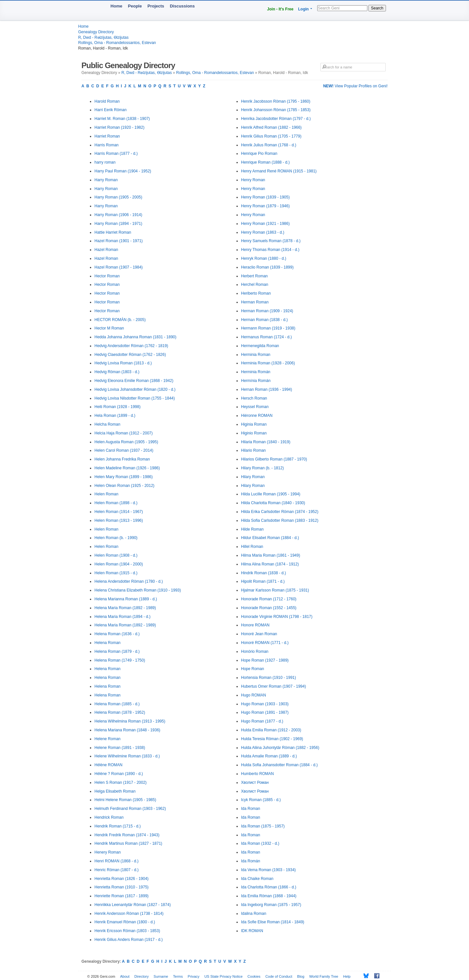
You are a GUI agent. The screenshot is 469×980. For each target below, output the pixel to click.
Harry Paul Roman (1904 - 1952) (123, 171)
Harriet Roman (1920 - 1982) (119, 127)
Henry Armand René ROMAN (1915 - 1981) (279, 171)
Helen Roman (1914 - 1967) (119, 512)
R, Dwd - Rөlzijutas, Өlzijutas (103, 37)
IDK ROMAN (252, 931)
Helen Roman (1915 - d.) (116, 573)
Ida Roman (251, 809)
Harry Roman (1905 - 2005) (118, 197)
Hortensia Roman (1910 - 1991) (269, 678)
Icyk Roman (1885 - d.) (261, 800)
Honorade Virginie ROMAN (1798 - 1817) (277, 617)
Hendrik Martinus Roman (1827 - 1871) (128, 843)
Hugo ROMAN (254, 695)
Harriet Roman (107, 136)
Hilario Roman (253, 450)
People (135, 6)
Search (377, 8)
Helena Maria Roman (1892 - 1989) (125, 608)
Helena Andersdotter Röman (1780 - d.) (129, 581)
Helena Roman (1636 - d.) (117, 634)
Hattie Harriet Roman (113, 232)
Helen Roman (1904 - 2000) (119, 564)
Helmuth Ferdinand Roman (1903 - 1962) (130, 809)
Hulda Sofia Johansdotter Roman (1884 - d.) (279, 765)
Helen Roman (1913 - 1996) (119, 520)
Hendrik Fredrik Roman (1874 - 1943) (127, 835)
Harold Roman (107, 101)
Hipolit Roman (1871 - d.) (263, 581)
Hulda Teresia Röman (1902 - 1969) (272, 739)
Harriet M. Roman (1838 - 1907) (122, 119)
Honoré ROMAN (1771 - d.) (265, 643)
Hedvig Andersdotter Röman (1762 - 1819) (131, 346)
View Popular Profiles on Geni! (355, 86)
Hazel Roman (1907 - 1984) (119, 267)
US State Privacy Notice (223, 976)
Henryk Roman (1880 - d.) (264, 258)
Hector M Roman (109, 328)
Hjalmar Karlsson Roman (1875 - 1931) (275, 590)
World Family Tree (324, 976)
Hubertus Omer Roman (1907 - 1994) (273, 686)
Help (347, 976)
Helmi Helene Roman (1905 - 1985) (125, 800)
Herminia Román (256, 372)
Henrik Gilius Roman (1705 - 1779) (271, 136)
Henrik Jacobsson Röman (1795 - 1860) (276, 101)
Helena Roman (107, 643)
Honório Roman (255, 651)
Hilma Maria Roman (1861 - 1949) (270, 555)
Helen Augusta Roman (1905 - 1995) (126, 442)
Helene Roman (107, 739)
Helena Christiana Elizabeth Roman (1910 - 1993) (138, 590)
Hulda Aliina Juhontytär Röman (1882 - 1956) (280, 748)
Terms (178, 976)
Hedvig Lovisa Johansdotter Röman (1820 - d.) (135, 389)
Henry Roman (253, 180)
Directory (142, 976)
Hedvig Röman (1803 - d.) (117, 372)
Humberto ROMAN (257, 774)
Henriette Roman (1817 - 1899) (121, 896)
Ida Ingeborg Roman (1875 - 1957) (271, 905)
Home (116, 6)
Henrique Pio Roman (259, 154)
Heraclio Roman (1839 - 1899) (267, 267)
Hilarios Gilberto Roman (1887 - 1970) (274, 459)
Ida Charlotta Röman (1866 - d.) (269, 887)
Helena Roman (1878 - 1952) (120, 712)
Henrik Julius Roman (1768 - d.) (269, 145)
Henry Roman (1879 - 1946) (265, 206)
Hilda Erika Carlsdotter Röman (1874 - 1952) (280, 512)
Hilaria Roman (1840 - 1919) (266, 442)
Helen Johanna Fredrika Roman (122, 459)
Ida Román (251, 861)
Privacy (193, 976)
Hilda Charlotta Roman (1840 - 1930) (273, 503)
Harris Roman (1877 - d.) (116, 154)
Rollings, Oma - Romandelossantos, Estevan (117, 43)
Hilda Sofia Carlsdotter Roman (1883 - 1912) (280, 520)
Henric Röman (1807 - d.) (116, 870)
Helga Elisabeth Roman (115, 791)
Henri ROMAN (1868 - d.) (116, 861)
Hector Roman (107, 276)
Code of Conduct (279, 976)
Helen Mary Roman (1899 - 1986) (124, 477)
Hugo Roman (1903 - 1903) (265, 704)
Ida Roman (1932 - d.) (260, 843)
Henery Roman (108, 852)
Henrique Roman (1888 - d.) (265, 162)
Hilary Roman (253, 477)
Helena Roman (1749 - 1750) (120, 660)
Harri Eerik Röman (111, 110)
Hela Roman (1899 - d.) (115, 416)
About (125, 976)
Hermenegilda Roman (260, 346)
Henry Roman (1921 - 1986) (265, 224)
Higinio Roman (254, 433)
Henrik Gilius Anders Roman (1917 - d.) (128, 940)
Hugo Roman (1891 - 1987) (265, 712)
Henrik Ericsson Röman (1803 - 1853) (127, 931)
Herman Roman (255, 302)
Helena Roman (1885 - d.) (117, 704)
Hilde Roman (252, 529)
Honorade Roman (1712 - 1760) (269, 599)
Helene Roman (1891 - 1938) (120, 748)
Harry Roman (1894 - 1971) (118, 224)
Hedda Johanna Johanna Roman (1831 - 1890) (135, 337)
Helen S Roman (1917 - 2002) (121, 783)
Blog (301, 976)
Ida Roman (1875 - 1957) (263, 826)
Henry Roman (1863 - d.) (263, 232)
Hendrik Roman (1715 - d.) (118, 826)
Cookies (254, 976)
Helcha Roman (107, 424)
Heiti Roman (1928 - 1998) (117, 407)
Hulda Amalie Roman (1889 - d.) (269, 756)
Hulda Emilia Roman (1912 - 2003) (271, 730)
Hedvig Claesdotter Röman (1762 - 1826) (130, 355)
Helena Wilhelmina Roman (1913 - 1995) (130, 721)
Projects (156, 6)
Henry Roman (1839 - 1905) (265, 197)
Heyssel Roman (255, 407)
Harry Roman (106, 180)
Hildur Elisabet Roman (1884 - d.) (270, 538)
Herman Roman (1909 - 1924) (267, 311)
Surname (161, 976)
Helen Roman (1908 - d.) (116, 555)
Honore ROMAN (255, 625)
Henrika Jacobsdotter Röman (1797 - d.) (276, 119)
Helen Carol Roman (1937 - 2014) (124, 450)
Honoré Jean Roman (259, 634)
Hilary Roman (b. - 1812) (262, 468)
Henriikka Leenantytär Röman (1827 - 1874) (133, 905)
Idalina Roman (254, 914)
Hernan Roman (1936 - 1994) (267, 389)
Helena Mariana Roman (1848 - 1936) (127, 730)
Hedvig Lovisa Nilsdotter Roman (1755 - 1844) (135, 398)
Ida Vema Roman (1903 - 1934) (268, 870)
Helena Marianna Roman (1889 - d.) (126, 599)
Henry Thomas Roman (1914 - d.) (270, 250)
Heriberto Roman (256, 293)
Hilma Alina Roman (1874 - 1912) (270, 564)
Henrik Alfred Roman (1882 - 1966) (271, 127)
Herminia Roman (256, 355)
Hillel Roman (252, 547)
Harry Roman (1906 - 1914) (118, 215)
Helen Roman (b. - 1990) (116, 538)
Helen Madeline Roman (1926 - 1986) (127, 468)
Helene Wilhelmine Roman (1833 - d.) (127, 756)
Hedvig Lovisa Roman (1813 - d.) (123, 363)
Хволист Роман (255, 783)
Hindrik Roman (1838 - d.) (263, 573)
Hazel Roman (106, 250)
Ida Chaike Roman (257, 879)
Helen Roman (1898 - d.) (116, 503)
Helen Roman (106, 494)
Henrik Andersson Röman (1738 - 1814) (129, 914)
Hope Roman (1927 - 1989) (265, 660)
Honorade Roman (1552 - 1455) (269, 608)
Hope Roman (253, 669)
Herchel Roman (255, 285)
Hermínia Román (256, 381)
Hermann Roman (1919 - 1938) (268, 328)
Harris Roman (107, 145)
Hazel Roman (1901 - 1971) (119, 241)
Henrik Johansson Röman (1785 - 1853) (276, 110)
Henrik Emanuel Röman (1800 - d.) (125, 922)
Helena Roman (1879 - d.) (117, 651)
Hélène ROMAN (108, 765)
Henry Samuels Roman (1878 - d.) (271, 241)
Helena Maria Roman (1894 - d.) (122, 617)
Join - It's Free (280, 9)
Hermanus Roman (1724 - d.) (266, 337)
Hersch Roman (254, 398)
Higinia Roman (254, 424)
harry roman (105, 162)
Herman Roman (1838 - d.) (264, 320)
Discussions (182, 6)
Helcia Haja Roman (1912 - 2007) (124, 433)
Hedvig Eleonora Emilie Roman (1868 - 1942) (134, 381)
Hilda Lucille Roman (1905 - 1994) (271, 494)
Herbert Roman (254, 276)
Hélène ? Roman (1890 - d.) (119, 774)
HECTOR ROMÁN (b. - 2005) (120, 320)
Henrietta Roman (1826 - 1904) (121, 879)
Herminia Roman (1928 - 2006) (268, 363)
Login (303, 9)
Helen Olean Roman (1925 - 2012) (124, 486)
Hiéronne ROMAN (257, 416)
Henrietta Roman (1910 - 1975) (121, 887)
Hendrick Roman (109, 817)
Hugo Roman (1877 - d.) (262, 721)
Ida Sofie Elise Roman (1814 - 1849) (273, 922)
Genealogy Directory (96, 32)
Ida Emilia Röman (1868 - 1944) (269, 896)
